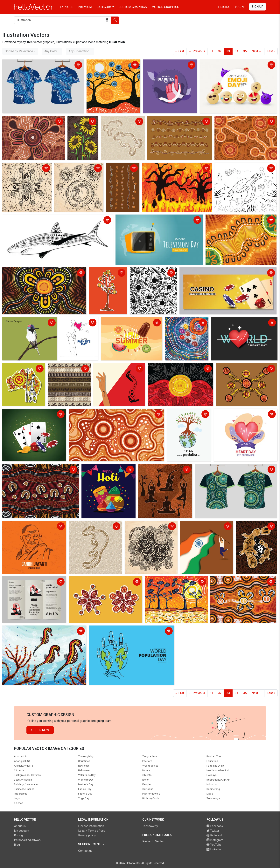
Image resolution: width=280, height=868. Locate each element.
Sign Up (258, 7)
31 (212, 51)
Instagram (215, 840)
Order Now (40, 730)
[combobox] (20, 51)
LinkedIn (214, 849)
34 (237, 51)
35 (245, 51)
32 (220, 51)
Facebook (215, 826)
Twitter (213, 831)
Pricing (224, 7)
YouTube (214, 845)
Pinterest (214, 835)
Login (239, 7)
